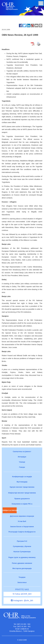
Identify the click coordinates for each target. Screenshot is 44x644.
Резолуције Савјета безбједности (22, 532)
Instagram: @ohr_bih (22, 601)
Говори (22, 467)
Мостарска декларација (22, 568)
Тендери (22, 577)
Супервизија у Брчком (22, 546)
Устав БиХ (22, 521)
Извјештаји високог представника (22, 493)
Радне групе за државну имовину (22, 557)
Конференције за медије (22, 477)
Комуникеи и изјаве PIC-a (22, 504)
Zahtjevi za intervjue (10, 510)
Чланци (22, 462)
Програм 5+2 (22, 541)
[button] (41, 3)
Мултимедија (22, 482)
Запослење (22, 582)
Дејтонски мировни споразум (22, 516)
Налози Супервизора (22, 552)
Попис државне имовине (22, 563)
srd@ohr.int (25, 629)
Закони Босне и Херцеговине (22, 527)
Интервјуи (22, 457)
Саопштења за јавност (22, 452)
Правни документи (22, 499)
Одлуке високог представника (22, 487)
